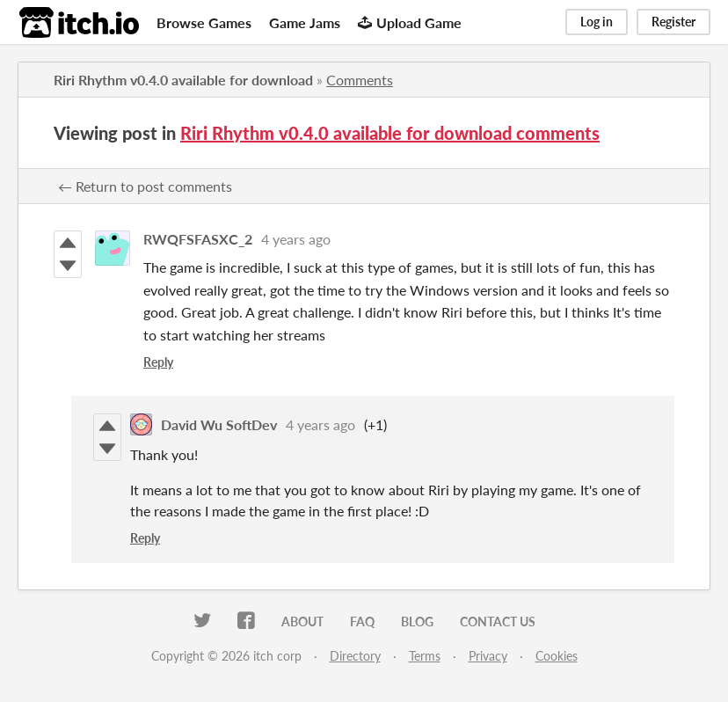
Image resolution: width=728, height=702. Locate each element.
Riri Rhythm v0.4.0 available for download (183, 80)
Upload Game (410, 22)
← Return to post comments (145, 186)
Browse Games (204, 22)
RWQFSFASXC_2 (198, 239)
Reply (158, 362)
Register (673, 22)
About (302, 622)
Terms (425, 656)
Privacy (488, 656)
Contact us (498, 622)
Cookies (557, 656)
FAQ (362, 622)
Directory (355, 656)
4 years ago (296, 239)
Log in (597, 22)
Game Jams (305, 22)
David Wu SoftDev (219, 424)
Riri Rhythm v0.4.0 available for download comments (390, 133)
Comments (360, 80)
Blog (417, 622)
